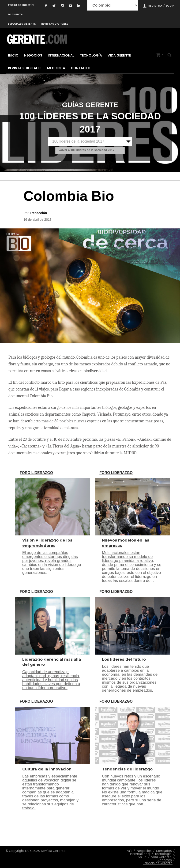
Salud (142, 857)
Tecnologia (163, 854)
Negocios (33, 55)
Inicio (13, 55)
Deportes (164, 860)
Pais (129, 851)
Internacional (61, 55)
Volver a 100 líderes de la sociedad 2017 (86, 150)
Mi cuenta (15, 14)
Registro (155, 6)
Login (170, 6)
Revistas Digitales (55, 24)
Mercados (164, 851)
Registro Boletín (21, 5)
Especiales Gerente (22, 24)
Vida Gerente (119, 55)
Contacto (81, 68)
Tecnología (91, 55)
